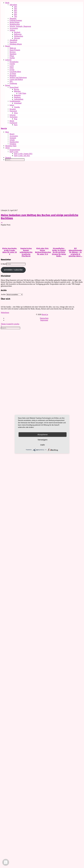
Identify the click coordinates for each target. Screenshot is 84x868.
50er (15, 13)
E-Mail (4, 264)
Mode (7, 3)
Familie (12, 64)
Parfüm (12, 58)
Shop (7, 132)
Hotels (12, 121)
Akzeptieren (43, 434)
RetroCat (4, 128)
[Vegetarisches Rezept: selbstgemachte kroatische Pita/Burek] (26, 237)
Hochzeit (17, 32)
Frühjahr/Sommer (16, 20)
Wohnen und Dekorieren (18, 77)
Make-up (13, 48)
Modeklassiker (15, 24)
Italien (12, 105)
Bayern (16, 89)
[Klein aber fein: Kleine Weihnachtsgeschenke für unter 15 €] (42, 237)
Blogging (13, 76)
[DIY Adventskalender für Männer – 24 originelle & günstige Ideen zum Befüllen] (75, 237)
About (7, 148)
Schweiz (13, 115)
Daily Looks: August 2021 (23, 154)
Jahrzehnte (13, 5)
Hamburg (17, 97)
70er (15, 16)
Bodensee (17, 95)
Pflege (12, 56)
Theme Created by (10, 324)
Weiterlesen (5, 312)
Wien (16, 113)
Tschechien (14, 117)
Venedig (17, 107)
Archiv (3, 294)
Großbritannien (15, 101)
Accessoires (14, 28)
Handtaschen (14, 142)
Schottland (18, 103)
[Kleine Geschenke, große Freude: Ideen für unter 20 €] (9, 237)
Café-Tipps (22, 93)
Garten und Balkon (16, 79)
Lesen (12, 66)
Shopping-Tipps (11, 146)
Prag (16, 119)
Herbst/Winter (15, 22)
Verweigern (43, 440)
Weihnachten (18, 36)
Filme (12, 68)
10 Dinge (13, 74)
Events (12, 70)
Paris (16, 125)
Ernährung (13, 83)
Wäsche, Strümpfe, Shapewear (20, 26)
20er (15, 7)
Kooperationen (15, 150)
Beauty (8, 46)
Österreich (13, 111)
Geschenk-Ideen (15, 72)
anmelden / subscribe (13, 270)
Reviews (13, 52)
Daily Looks (14, 152)
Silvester (17, 38)
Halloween (18, 34)
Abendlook (13, 40)
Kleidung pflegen (16, 44)
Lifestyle (8, 60)
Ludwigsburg (19, 99)
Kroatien (13, 109)
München (17, 91)
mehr (42, 445)
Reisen (8, 85)
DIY (11, 81)
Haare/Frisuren (15, 50)
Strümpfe (13, 138)
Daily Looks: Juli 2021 (22, 156)
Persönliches (14, 62)
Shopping (13, 18)
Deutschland (14, 87)
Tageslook (13, 42)
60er (15, 14)
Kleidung (13, 144)
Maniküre (13, 54)
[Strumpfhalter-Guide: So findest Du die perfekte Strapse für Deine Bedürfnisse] (58, 237)
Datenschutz (44, 318)
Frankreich (13, 123)
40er (15, 11)
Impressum (44, 320)
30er (15, 9)
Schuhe (12, 140)
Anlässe (12, 30)
